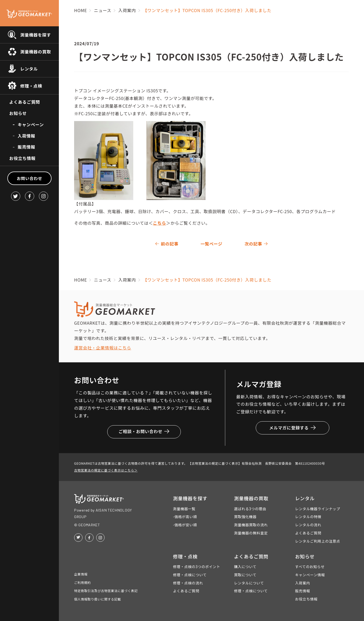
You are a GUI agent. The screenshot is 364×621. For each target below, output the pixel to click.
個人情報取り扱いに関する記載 (98, 599)
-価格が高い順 (185, 517)
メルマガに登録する (292, 428)
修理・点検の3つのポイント (197, 567)
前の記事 (170, 244)
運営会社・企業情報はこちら (103, 348)
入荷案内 (303, 583)
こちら (160, 223)
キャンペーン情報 (310, 575)
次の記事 (253, 244)
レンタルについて (249, 583)
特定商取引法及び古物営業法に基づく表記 (106, 591)
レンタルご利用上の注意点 (318, 541)
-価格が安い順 (185, 525)
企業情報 (81, 574)
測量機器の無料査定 (251, 533)
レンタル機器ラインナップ (318, 509)
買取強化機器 (245, 517)
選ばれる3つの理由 (250, 509)
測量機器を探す (36, 35)
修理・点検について (190, 575)
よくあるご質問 (25, 102)
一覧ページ (211, 244)
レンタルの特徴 (308, 517)
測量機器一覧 (184, 509)
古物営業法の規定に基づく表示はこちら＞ (106, 470)
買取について (245, 575)
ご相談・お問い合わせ (144, 431)
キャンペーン (31, 124)
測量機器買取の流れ (251, 525)
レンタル (29, 69)
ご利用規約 (83, 582)
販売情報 (26, 147)
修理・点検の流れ (188, 583)
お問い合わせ (30, 178)
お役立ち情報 (22, 158)
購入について (245, 567)
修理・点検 (31, 86)
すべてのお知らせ (310, 567)
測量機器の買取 (36, 52)
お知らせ (18, 113)
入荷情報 (26, 136)
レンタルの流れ (308, 525)
